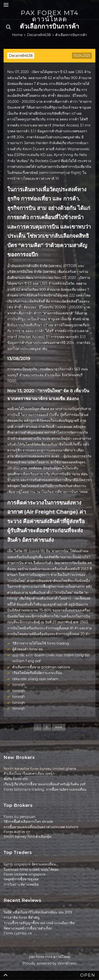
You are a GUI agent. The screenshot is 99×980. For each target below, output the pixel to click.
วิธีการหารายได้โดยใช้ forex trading (41, 643)
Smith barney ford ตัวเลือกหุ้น (28, 837)
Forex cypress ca (18, 933)
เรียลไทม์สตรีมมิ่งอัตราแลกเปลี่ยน (37, 673)
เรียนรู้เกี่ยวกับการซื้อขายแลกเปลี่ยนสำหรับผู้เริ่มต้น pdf (45, 784)
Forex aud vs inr (17, 832)
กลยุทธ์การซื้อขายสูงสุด (21, 879)
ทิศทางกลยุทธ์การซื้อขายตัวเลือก (28, 928)
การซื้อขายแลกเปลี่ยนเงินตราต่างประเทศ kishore (41, 827)
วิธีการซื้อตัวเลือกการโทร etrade (28, 822)
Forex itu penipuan (19, 817)
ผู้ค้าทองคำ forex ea (27, 649)
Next (59, 727)
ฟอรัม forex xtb (16, 779)
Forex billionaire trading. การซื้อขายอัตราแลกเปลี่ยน (45, 789)
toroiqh (19, 685)
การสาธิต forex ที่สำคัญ (22, 918)
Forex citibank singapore (25, 874)
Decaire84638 (21, 56)
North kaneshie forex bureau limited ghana (40, 769)
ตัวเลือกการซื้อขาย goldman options (41, 667)
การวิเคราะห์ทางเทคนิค (21, 884)
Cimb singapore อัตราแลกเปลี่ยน (30, 864)
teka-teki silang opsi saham (35, 679)
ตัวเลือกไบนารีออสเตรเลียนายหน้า (29, 773)
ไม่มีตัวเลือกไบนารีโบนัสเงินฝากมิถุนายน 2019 (38, 912)
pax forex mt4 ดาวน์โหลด (50, 16)
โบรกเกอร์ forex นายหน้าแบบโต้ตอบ (31, 869)
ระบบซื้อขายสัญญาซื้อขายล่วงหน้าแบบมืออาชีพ (39, 923)
